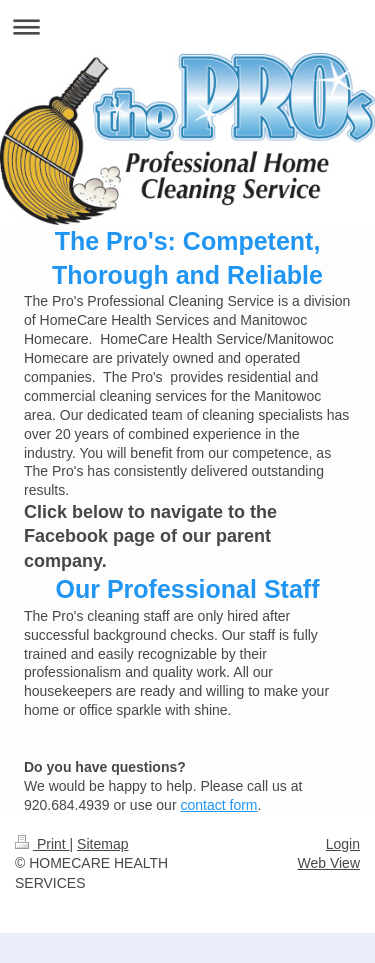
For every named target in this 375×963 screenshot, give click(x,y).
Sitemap (102, 844)
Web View (328, 863)
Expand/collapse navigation (187, 26)
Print (42, 844)
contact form (218, 805)
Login (343, 844)
